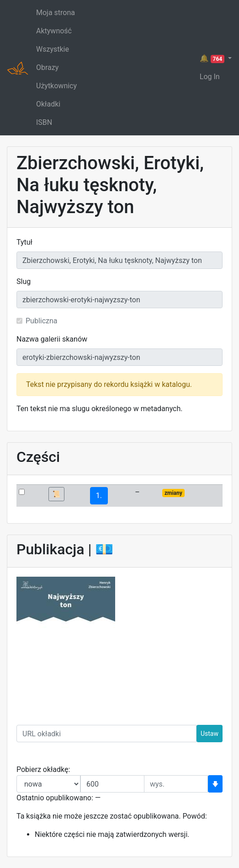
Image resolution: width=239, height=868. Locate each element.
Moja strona (56, 13)
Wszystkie (53, 49)
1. (99, 496)
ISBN (44, 122)
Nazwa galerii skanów (52, 339)
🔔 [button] (213, 59)
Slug (24, 281)
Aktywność (54, 31)
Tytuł (24, 242)
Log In (210, 77)
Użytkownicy (56, 86)
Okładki (48, 104)
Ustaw (210, 734)
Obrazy (47, 67)
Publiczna (42, 321)
